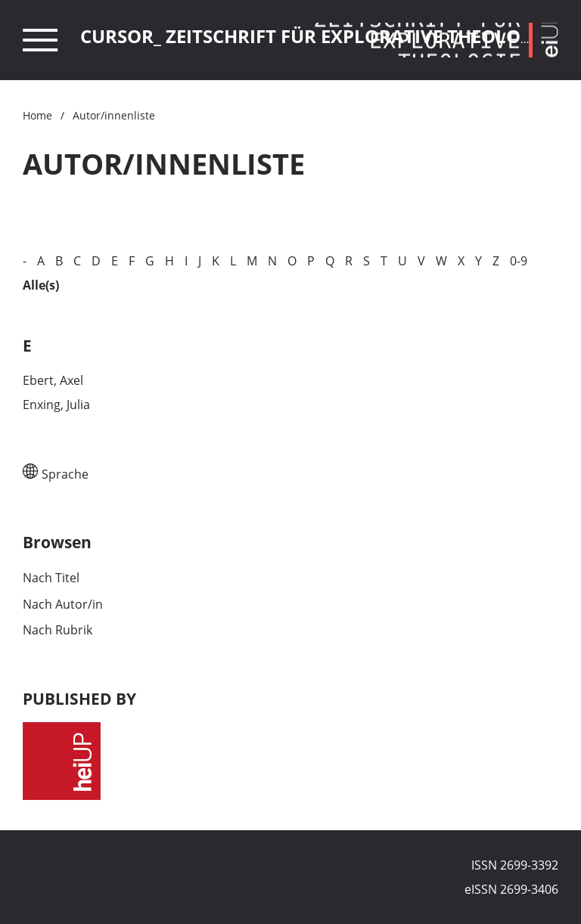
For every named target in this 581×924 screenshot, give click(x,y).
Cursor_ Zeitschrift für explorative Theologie (315, 36)
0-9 (519, 261)
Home (37, 115)
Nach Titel (51, 578)
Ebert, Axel (53, 380)
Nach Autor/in (63, 604)
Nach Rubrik (57, 630)
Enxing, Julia (56, 405)
